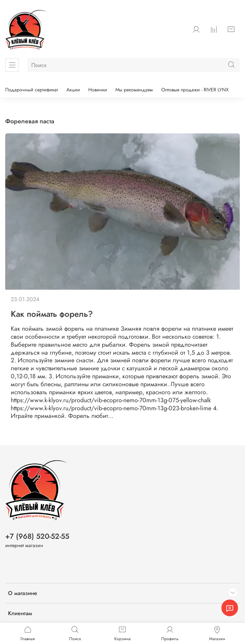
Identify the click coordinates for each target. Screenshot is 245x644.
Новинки (98, 90)
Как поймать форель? (52, 314)
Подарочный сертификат (32, 90)
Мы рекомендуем (134, 90)
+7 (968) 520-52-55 (37, 536)
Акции (73, 90)
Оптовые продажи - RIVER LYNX (195, 90)
